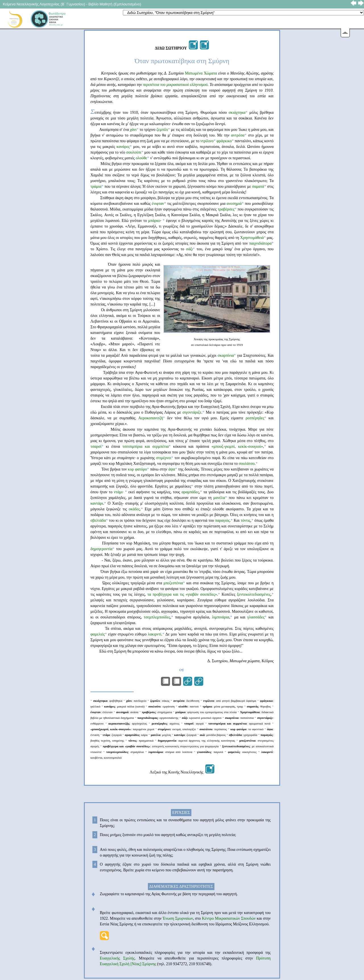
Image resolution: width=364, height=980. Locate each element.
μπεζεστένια (173, 583)
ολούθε (141, 158)
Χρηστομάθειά (252, 238)
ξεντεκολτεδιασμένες (254, 594)
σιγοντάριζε (192, 412)
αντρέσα (238, 135)
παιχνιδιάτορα (260, 243)
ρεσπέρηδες (255, 418)
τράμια (96, 186)
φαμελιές (98, 634)
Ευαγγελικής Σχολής (117, 958)
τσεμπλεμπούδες (157, 617)
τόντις (245, 520)
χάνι (133, 130)
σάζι (189, 249)
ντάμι (118, 492)
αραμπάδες (190, 492)
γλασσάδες (256, 617)
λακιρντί (155, 634)
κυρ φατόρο (137, 469)
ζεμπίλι (162, 130)
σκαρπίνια (226, 355)
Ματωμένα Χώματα (201, 73)
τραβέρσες (226, 209)
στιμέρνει (164, 458)
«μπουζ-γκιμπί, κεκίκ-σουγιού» (236, 446)
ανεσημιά (234, 204)
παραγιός (222, 520)
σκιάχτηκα (237, 113)
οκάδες (134, 509)
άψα (172, 469)
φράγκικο (224, 141)
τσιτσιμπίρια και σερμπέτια (145, 446)
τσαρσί (96, 446)
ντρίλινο (207, 141)
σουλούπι (134, 152)
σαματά (258, 186)
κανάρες (123, 147)
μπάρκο (154, 221)
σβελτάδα (98, 520)
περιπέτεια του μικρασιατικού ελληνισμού (175, 85)
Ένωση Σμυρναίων (177, 918)
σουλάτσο (247, 464)
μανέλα (218, 498)
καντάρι (97, 503)
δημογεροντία (101, 549)
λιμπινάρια (220, 617)
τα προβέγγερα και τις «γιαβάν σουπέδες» (182, 594)
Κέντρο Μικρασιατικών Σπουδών (229, 918)
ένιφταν (158, 204)
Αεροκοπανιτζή (150, 418)
